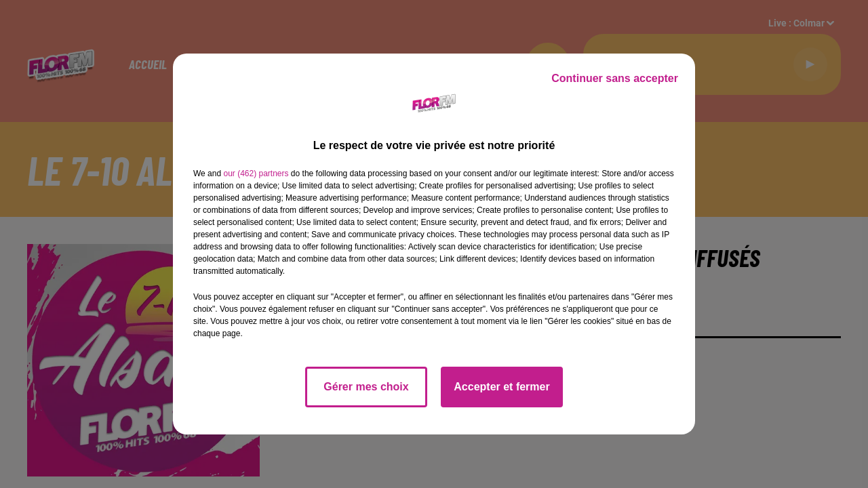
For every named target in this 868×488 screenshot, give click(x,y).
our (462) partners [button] (256, 174)
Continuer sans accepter (615, 78)
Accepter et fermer (501, 387)
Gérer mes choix (366, 387)
